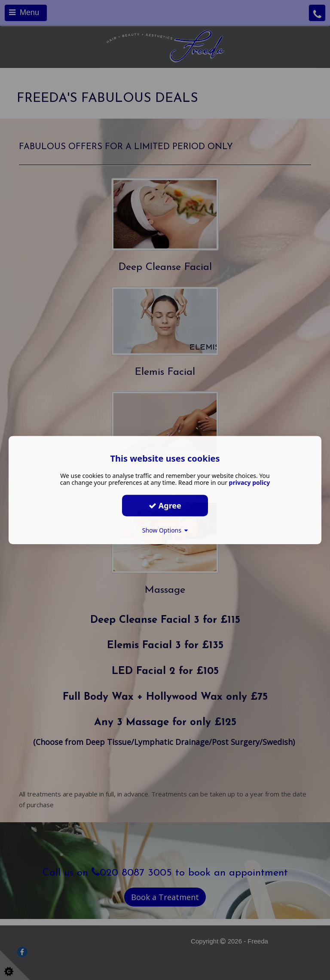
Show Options (165, 530)
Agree (165, 505)
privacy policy (250, 482)
